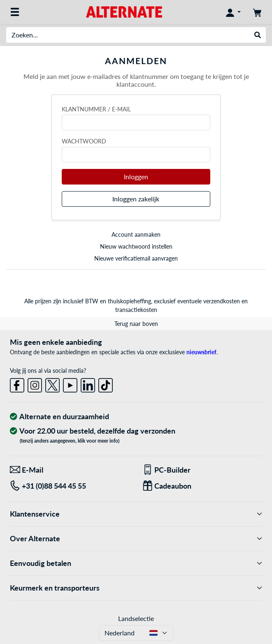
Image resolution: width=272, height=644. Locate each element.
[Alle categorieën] (15, 12)
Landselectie (136, 618)
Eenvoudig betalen (136, 563)
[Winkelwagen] (257, 12)
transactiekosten (136, 310)
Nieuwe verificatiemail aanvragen (136, 258)
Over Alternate (136, 539)
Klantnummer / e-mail (96, 109)
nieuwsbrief (201, 352)
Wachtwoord (84, 141)
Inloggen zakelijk (136, 199)
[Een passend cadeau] (202, 486)
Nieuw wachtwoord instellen (136, 246)
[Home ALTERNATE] (124, 11)
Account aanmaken (136, 234)
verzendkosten (222, 301)
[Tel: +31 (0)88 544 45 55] (70, 486)
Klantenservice (136, 514)
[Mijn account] (233, 12)
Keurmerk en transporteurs (136, 588)
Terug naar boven (136, 324)
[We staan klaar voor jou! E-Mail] (70, 470)
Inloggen (136, 177)
